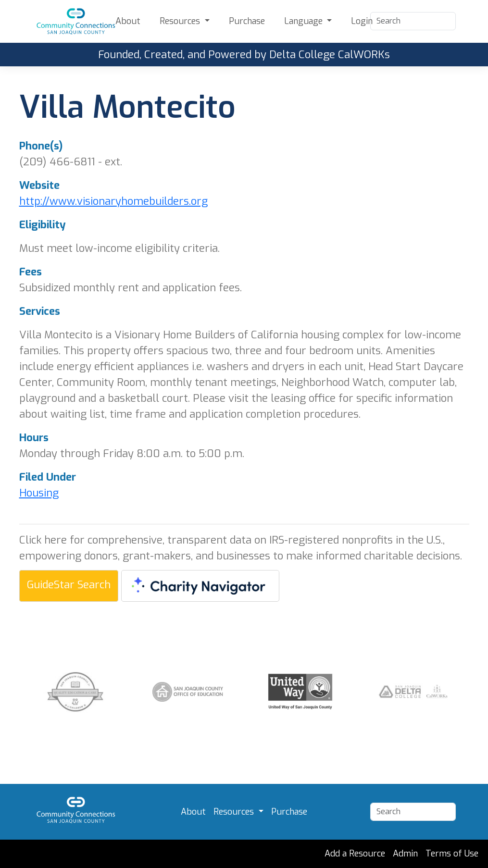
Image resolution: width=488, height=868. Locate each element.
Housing (39, 493)
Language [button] (305, 21)
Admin (405, 854)
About (128, 21)
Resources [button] (181, 21)
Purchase (247, 21)
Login (362, 21)
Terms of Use (452, 854)
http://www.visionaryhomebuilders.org (113, 201)
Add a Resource (355, 854)
